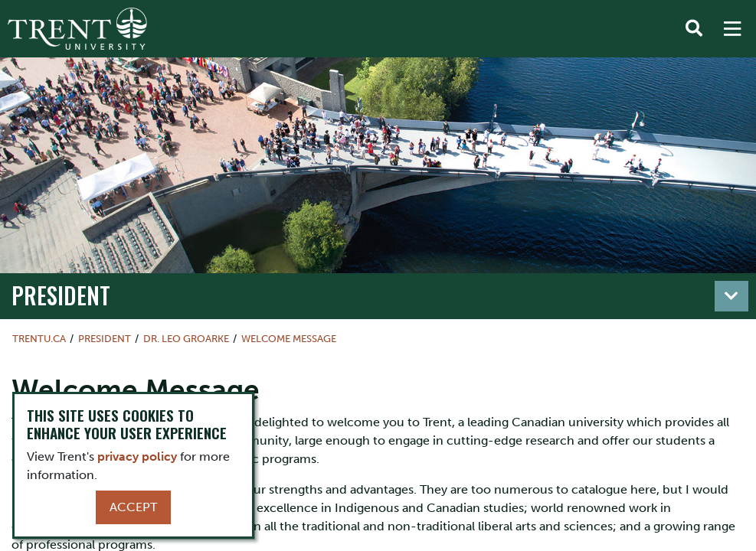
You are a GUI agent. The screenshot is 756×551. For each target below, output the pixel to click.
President (61, 295)
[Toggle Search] (694, 29)
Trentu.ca (39, 339)
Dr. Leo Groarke (186, 339)
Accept (133, 507)
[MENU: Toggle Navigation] (732, 29)
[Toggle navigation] (731, 296)
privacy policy (137, 456)
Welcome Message (289, 339)
